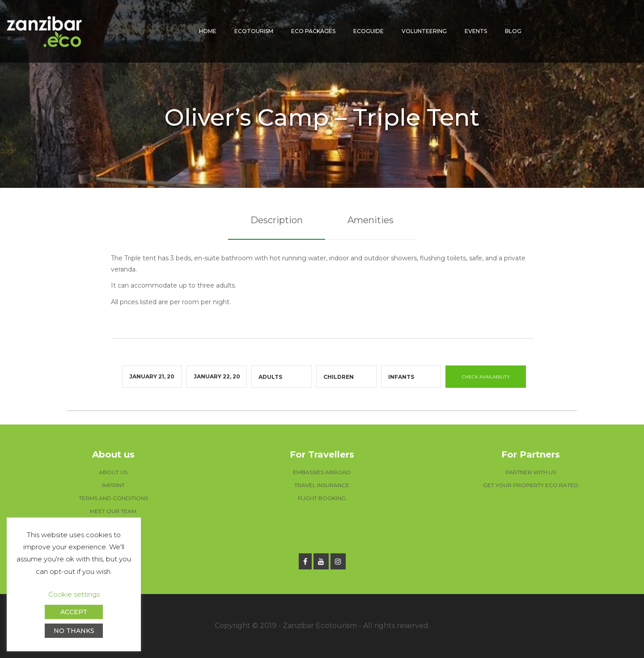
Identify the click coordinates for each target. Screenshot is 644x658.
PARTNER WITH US (531, 472)
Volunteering (424, 31)
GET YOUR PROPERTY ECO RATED (531, 485)
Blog (513, 31)
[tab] (277, 221)
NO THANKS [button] (74, 631)
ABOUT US (113, 472)
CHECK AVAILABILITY (486, 377)
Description (277, 220)
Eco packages (313, 31)
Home (208, 31)
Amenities (371, 220)
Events (476, 31)
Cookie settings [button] (74, 594)
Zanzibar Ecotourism (320, 626)
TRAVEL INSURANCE (322, 485)
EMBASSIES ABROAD (322, 472)
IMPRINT (113, 485)
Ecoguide (369, 31)
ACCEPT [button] (74, 612)
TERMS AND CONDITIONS (113, 498)
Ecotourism (254, 31)
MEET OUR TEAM (113, 511)
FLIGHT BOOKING (322, 498)
